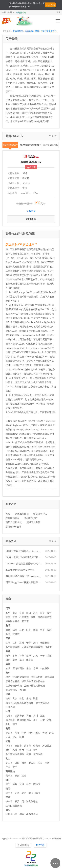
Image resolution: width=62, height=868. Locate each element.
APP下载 (40, 845)
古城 (8, 669)
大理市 (9, 716)
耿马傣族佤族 (43, 703)
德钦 (22, 814)
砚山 (17, 763)
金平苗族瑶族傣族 (15, 754)
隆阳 (8, 784)
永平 (36, 720)
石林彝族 (24, 617)
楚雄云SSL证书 (13, 527)
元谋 (8, 737)
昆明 (8, 608)
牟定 (24, 733)
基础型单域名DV (10, 145)
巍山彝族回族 (24, 720)
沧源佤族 (10, 707)
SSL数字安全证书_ (49, 31)
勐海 (17, 776)
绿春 (29, 754)
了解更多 (31, 211)
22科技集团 (7, 12)
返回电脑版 (23, 845)
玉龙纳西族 (18, 669)
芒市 (17, 793)
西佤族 (23, 690)
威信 (22, 660)
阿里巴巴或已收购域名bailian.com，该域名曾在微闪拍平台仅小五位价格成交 (24, 551)
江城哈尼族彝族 (14, 686)
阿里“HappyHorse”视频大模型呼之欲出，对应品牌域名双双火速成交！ (24, 582)
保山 (8, 780)
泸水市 (9, 801)
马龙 (22, 630)
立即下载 (50, 5)
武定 (15, 737)
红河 (8, 741)
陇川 (38, 793)
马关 (40, 763)
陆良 (29, 630)
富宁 (15, 767)
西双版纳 (10, 771)
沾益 (15, 630)
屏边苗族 (47, 746)
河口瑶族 (38, 754)
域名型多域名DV (51, 145)
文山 (8, 759)
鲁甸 (15, 656)
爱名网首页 (18, 31)
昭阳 (8, 656)
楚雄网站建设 (13, 518)
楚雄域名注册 (22, 514)
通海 (22, 643)
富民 (8, 617)
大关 (35, 656)
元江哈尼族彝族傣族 (32, 647)
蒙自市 (27, 746)
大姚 (45, 733)
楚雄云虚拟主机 (14, 522)
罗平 (42, 630)
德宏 (8, 789)
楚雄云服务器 (33, 522)
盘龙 (15, 613)
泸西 (22, 750)
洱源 (49, 720)
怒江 (8, 797)
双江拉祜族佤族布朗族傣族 (20, 703)
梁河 (24, 793)
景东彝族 (49, 677)
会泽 (8, 634)
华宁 (29, 643)
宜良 (15, 617)
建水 (8, 750)
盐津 (29, 656)
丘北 (47, 763)
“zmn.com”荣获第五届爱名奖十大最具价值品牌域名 (24, 564)
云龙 (42, 720)
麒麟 (8, 630)
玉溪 (8, 639)
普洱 (8, 673)
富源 (49, 630)
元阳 (29, 750)
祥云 (29, 716)
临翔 (8, 699)
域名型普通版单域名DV (31, 145)
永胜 (29, 669)
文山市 (9, 763)
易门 (35, 643)
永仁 (51, 733)
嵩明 (33, 617)
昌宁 (29, 784)
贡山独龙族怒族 (30, 801)
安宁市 (25, 621)
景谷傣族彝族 (13, 681)
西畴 (24, 763)
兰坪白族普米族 (14, 806)
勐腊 (24, 776)
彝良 (15, 660)
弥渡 (42, 716)
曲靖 (8, 626)
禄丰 (22, 737)
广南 (8, 767)
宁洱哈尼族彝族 (21, 677)
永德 (29, 699)
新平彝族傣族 (13, 647)
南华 (31, 733)
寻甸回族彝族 (13, 621)
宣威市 (16, 634)
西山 (29, 613)
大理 (8, 711)
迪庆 (8, 810)
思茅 (8, 677)
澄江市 (48, 647)
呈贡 (42, 613)
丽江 (8, 664)
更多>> (53, 136)
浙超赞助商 (21, 13)
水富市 (30, 660)
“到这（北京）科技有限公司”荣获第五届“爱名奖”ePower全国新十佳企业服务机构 (24, 557)
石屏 (15, 750)
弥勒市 (37, 746)
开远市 (18, 746)
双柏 (17, 733)
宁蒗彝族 (45, 669)
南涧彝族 (10, 720)
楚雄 (37, 31)
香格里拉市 (11, 814)
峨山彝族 (45, 643)
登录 (59, 12)
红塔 (8, 643)
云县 (22, 699)
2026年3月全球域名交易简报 (20, 570)
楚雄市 (9, 733)
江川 (15, 643)
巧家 (22, 656)
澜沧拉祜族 (11, 690)
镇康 (35, 699)
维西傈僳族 (32, 814)
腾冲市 (37, 784)
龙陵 (22, 784)
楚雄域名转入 (40, 514)
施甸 (15, 784)
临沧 (8, 694)
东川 (35, 613)
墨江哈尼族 (37, 677)
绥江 (49, 656)
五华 (8, 613)
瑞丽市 (9, 793)
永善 (42, 656)
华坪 (36, 669)
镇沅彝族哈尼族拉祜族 (33, 681)
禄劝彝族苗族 (45, 617)
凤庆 (15, 699)
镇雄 (8, 660)
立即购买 (31, 219)
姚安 (38, 733)
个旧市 (9, 746)
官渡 (22, 613)
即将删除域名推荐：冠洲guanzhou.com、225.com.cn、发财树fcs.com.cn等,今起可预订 (24, 576)
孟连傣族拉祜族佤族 (35, 686)
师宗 (35, 630)
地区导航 (29, 31)
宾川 (36, 716)
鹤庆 (15, 724)
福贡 (17, 801)
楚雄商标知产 (31, 518)
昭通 (8, 651)
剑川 (8, 724)
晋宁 (49, 613)
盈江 (31, 793)
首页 (8, 514)
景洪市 (9, 776)
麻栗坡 (32, 763)
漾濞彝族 (20, 716)
